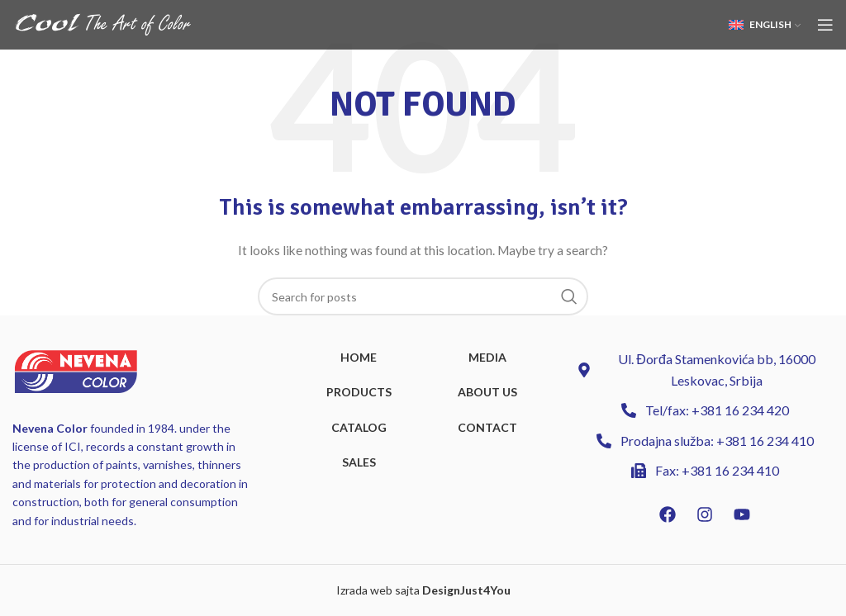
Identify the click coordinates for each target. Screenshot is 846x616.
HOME (359, 357)
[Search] (423, 296)
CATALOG (359, 427)
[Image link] (76, 370)
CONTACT (487, 427)
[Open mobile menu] (825, 25)
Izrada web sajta (378, 590)
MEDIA (487, 357)
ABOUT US (487, 392)
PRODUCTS (359, 392)
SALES (359, 462)
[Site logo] (103, 24)
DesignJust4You (466, 590)
